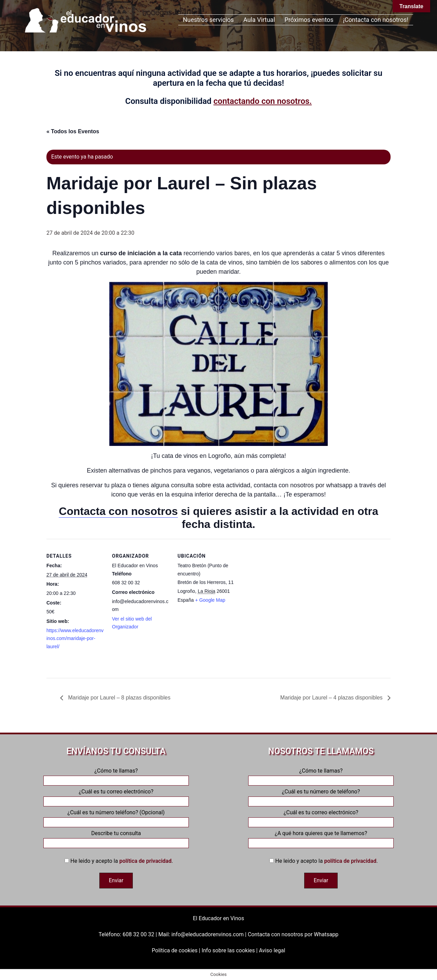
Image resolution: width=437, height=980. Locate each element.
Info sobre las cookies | (230, 950)
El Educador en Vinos (218, 918)
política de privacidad (145, 861)
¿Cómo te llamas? (116, 776)
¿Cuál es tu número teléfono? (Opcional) (116, 817)
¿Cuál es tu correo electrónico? (116, 797)
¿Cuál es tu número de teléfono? (321, 797)
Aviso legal (272, 950)
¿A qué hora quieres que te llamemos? (321, 838)
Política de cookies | (177, 950)
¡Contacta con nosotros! (376, 20)
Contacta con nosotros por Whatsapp (293, 934)
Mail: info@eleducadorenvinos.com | (203, 934)
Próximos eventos (309, 20)
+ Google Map (210, 600)
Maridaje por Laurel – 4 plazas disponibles (332, 698)
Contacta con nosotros (118, 511)
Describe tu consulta (116, 838)
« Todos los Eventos (73, 131)
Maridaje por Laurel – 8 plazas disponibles (118, 698)
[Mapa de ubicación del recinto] (279, 586)
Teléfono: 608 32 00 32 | (129, 934)
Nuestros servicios (208, 20)
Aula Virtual (259, 20)
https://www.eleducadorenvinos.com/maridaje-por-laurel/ (75, 638)
